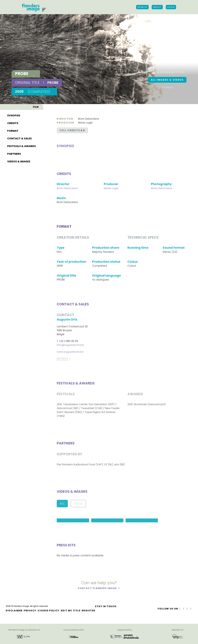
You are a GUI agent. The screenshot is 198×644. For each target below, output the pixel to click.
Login (171, 7)
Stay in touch (106, 606)
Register (89, 610)
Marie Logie (85, 123)
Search (142, 7)
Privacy (30, 610)
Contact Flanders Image (97, 589)
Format (13, 38)
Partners (14, 61)
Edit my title (71, 610)
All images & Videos (167, 80)
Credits (13, 31)
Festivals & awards (22, 54)
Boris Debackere (88, 119)
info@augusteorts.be (70, 346)
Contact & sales (19, 46)
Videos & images (19, 69)
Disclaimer (14, 610)
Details (63, 359)
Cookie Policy (49, 610)
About (157, 7)
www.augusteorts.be (70, 352)
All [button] (62, 504)
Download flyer (168, 72)
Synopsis (14, 23)
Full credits (73, 131)
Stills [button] (78, 504)
